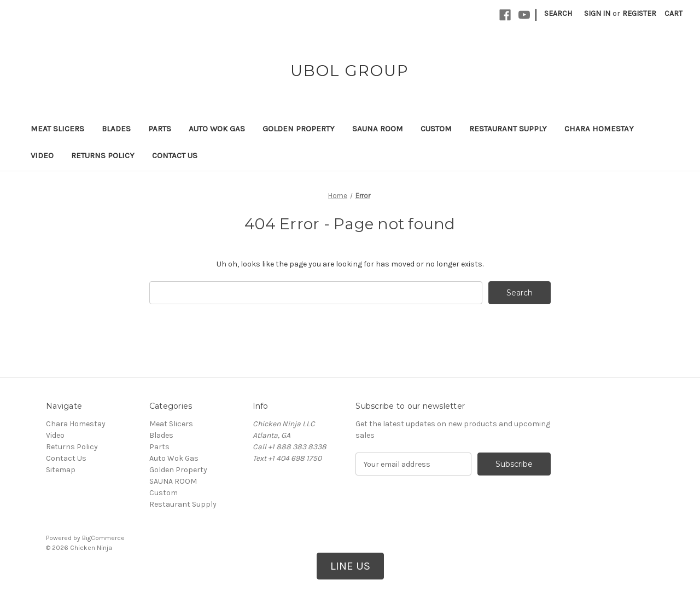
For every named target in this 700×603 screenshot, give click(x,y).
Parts (160, 129)
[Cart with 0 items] (673, 13)
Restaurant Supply (508, 129)
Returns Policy (103, 155)
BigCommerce (103, 538)
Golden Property (299, 129)
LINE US (350, 566)
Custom (436, 129)
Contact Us (175, 155)
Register (639, 13)
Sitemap (61, 470)
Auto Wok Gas (217, 129)
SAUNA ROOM (378, 129)
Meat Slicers (57, 129)
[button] (350, 566)
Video (42, 155)
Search (558, 13)
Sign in (597, 13)
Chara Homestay (599, 129)
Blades (116, 129)
